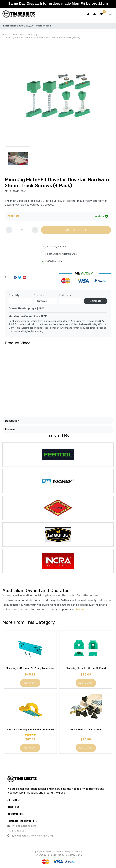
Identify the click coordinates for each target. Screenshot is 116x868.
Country (39, 295)
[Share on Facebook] (16, 278)
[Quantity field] (22, 230)
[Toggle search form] (88, 14)
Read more (82, 610)
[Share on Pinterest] (24, 278)
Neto (49, 855)
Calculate (96, 301)
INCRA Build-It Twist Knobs (86, 730)
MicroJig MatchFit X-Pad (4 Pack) (86, 668)
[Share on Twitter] (20, 278)
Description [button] (12, 421)
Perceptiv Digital (74, 855)
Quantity (14, 295)
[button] (101, 14)
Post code (65, 295)
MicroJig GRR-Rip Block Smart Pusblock (30, 730)
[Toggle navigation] (110, 14)
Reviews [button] (10, 429)
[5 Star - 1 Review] (30, 735)
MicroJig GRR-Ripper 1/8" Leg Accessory (30, 668)
